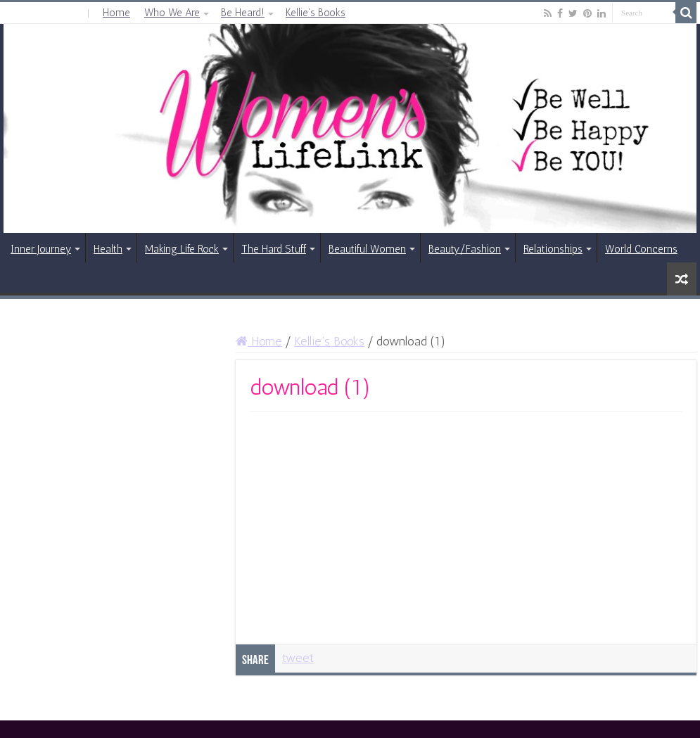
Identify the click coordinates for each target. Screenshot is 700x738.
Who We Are (172, 13)
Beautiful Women (367, 249)
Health (108, 249)
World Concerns (641, 249)
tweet (298, 658)
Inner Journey (41, 249)
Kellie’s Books (316, 13)
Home (116, 13)
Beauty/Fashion (465, 249)
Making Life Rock (182, 249)
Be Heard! (243, 13)
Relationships (553, 249)
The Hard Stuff (274, 249)
